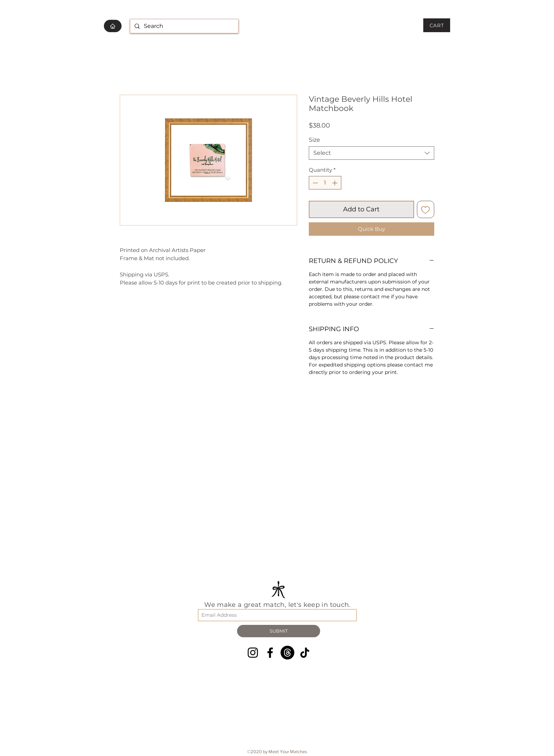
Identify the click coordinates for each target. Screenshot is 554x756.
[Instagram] (253, 653)
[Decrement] (315, 183)
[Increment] (335, 183)
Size (314, 140)
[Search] (184, 26)
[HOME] (113, 26)
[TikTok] (305, 653)
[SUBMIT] (279, 631)
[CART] (437, 25)
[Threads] (287, 653)
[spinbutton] (325, 183)
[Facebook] (270, 653)
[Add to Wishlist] (426, 209)
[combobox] (372, 153)
